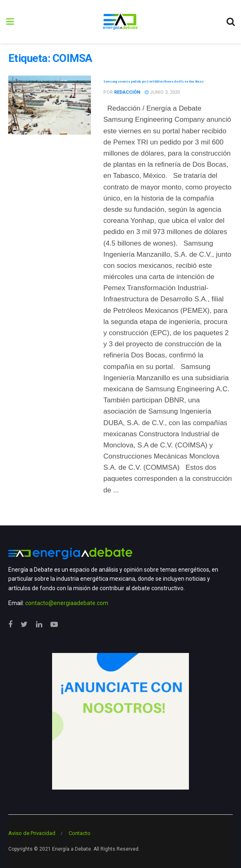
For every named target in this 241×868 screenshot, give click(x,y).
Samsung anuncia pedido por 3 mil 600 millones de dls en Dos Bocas (153, 81)
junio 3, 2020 (162, 92)
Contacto (80, 833)
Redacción (127, 92)
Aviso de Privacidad (32, 833)
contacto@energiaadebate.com (67, 603)
